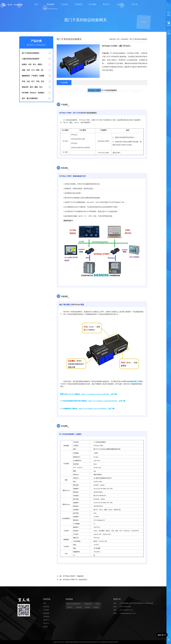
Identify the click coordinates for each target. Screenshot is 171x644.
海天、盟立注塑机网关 (30, 98)
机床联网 (79, 4)
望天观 (135, 4)
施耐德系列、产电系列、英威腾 (33, 76)
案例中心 (107, 4)
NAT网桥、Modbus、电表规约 (33, 93)
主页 (118, 39)
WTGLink (76, 305)
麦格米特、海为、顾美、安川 (32, 87)
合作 (169, 14)
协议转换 (50, 4)
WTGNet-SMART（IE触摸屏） (74, 576)
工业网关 (64, 4)
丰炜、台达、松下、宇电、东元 (33, 81)
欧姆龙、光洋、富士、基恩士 (32, 64)
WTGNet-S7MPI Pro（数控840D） (76, 580)
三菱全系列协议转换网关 (31, 59)
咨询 (169, 23)
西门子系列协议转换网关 (31, 53)
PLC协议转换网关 (90, 113)
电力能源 (92, 4)
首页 (36, 4)
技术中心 (121, 4)
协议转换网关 (112, 90)
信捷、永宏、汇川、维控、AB (33, 70)
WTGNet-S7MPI (94, 90)
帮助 (169, 32)
